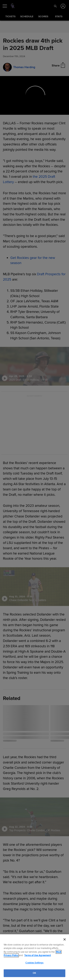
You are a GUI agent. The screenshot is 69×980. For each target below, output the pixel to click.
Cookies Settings (34, 963)
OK (34, 973)
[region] (34, 957)
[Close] (65, 939)
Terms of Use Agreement (38, 955)
